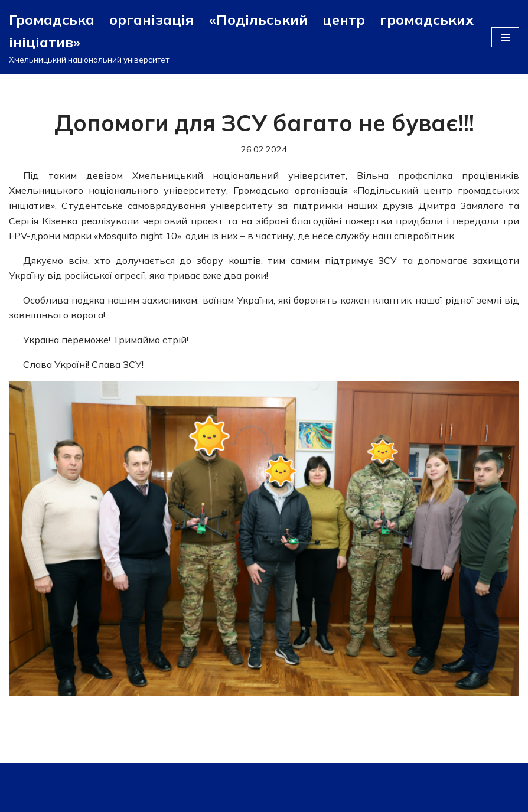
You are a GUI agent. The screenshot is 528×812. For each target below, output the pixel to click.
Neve (35, 775)
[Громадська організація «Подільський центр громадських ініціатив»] (241, 37)
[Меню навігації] (505, 37)
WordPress (139, 775)
